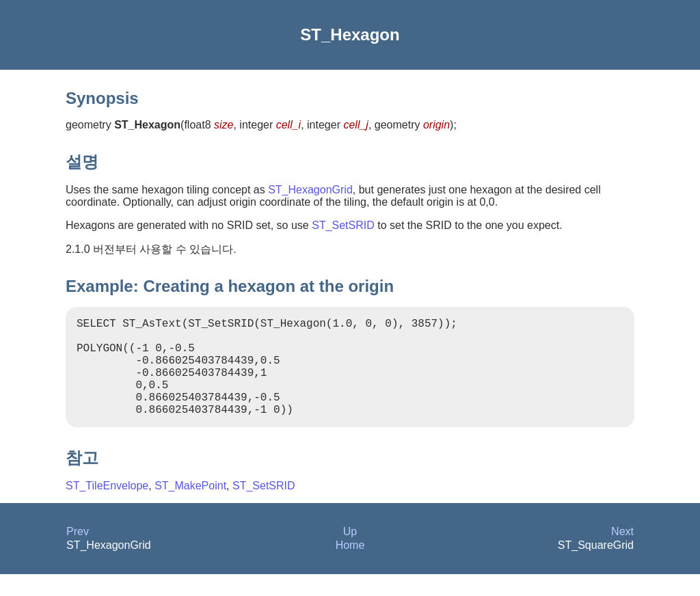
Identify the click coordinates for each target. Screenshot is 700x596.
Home (350, 567)
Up (350, 553)
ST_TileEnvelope (107, 507)
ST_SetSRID (343, 225)
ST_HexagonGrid (310, 190)
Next (622, 553)
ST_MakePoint (190, 507)
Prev (78, 553)
